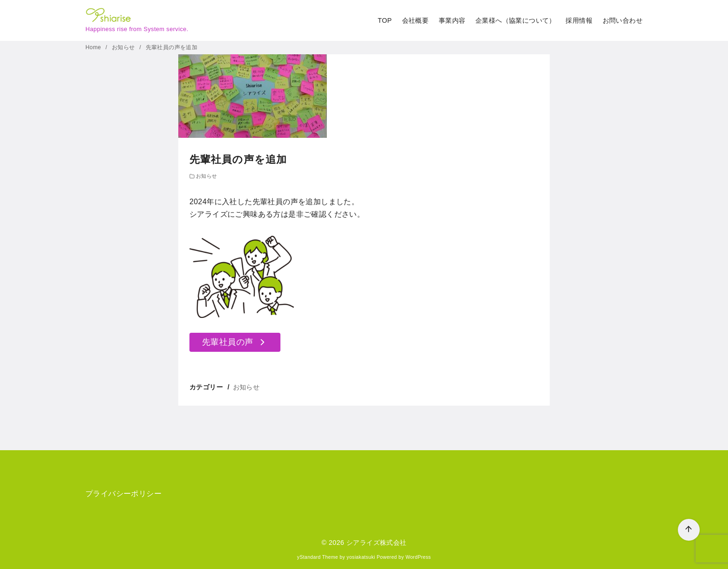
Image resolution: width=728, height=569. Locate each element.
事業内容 (452, 20)
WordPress (418, 557)
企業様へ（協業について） (516, 20)
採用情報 (579, 20)
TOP (385, 20)
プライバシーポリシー (123, 494)
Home (94, 47)
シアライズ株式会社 (377, 543)
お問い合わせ (623, 20)
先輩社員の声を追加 (172, 47)
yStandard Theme (318, 557)
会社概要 (416, 20)
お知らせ (124, 47)
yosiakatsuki (361, 557)
